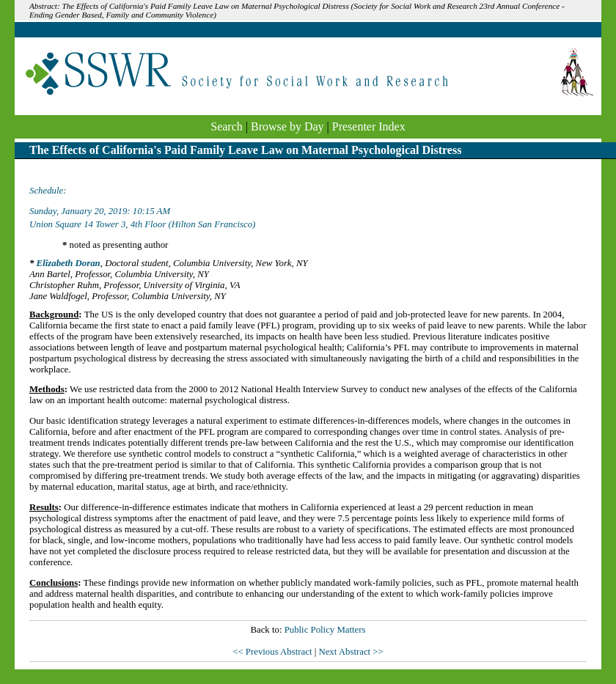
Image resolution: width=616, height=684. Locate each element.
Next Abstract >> (351, 652)
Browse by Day (287, 126)
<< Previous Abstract (273, 652)
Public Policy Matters (325, 630)
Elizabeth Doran (69, 263)
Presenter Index (369, 126)
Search (227, 126)
